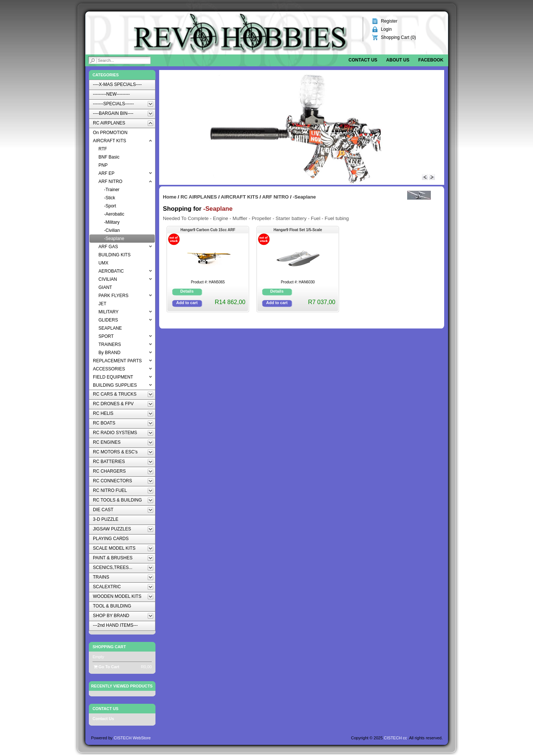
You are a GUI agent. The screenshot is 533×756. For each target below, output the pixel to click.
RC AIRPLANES (199, 197)
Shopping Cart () (398, 37)
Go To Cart (106, 667)
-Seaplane (304, 197)
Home (170, 197)
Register (389, 21)
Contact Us (103, 719)
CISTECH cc (395, 738)
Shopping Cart (109, 647)
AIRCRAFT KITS (240, 197)
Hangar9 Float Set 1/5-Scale (298, 230)
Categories (106, 75)
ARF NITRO (275, 197)
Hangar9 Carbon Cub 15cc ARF (208, 230)
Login (386, 29)
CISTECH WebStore (132, 738)
